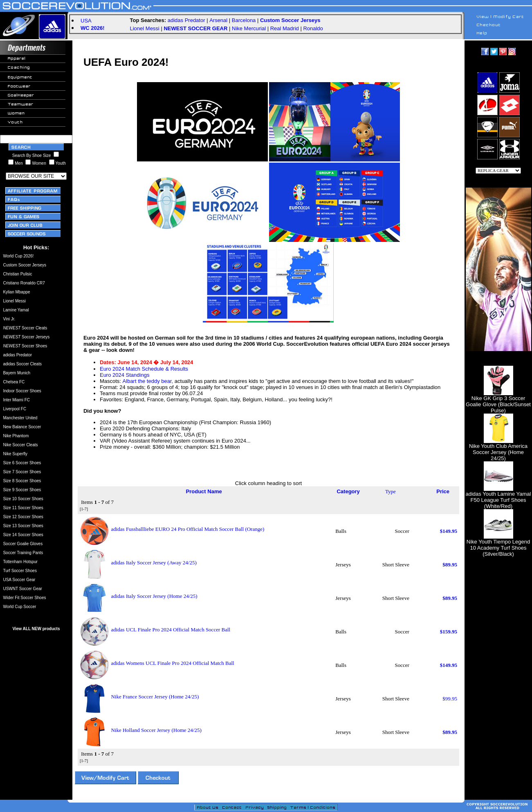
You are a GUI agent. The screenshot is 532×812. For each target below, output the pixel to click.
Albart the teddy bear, (148, 381)
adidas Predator (186, 20)
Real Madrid (285, 28)
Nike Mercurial (249, 28)
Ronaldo (313, 28)
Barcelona (244, 20)
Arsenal (218, 20)
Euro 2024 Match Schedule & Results (144, 369)
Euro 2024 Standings (125, 375)
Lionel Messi (145, 28)
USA (86, 21)
